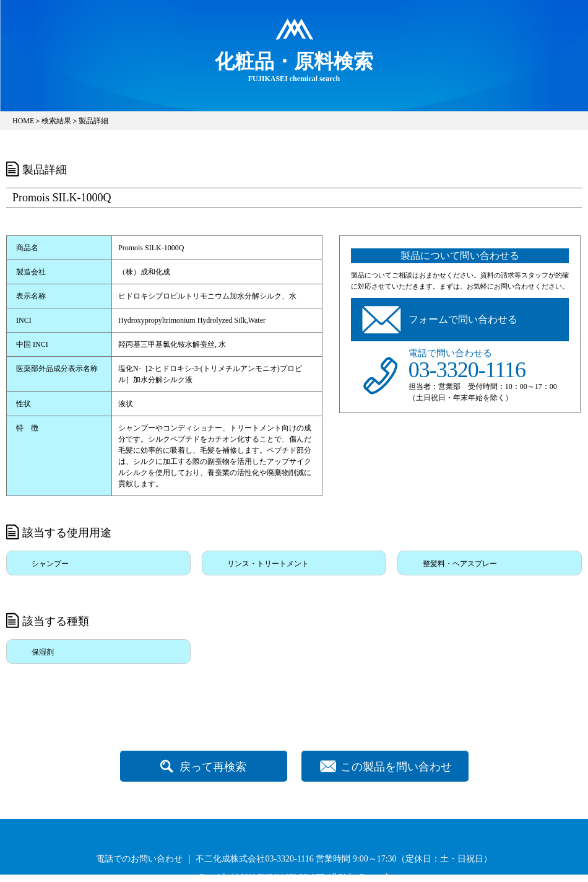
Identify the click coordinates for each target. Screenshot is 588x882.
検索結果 (56, 121)
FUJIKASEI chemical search (294, 66)
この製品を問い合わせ (396, 767)
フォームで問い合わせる (463, 319)
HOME (23, 121)
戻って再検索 (213, 767)
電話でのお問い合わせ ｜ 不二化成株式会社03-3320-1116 (205, 859)
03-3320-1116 (467, 370)
